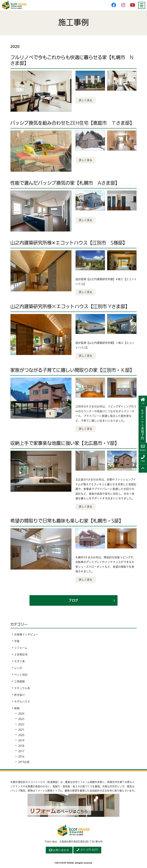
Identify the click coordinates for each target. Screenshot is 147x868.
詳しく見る (86, 100)
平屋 (17, 642)
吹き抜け (20, 696)
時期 (17, 709)
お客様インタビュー (26, 636)
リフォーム (21, 649)
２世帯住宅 (21, 656)
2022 (22, 726)
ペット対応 (21, 676)
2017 (22, 752)
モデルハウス (22, 703)
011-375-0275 (87, 851)
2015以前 (24, 763)
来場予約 (143, 424)
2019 (22, 742)
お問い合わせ (58, 851)
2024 (22, 715)
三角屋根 (20, 683)
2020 (22, 736)
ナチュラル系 (22, 689)
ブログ (73, 601)
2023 (22, 720)
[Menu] (142, 5)
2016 (22, 758)
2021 (22, 731)
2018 (22, 747)
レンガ (18, 669)
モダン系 (20, 662)
